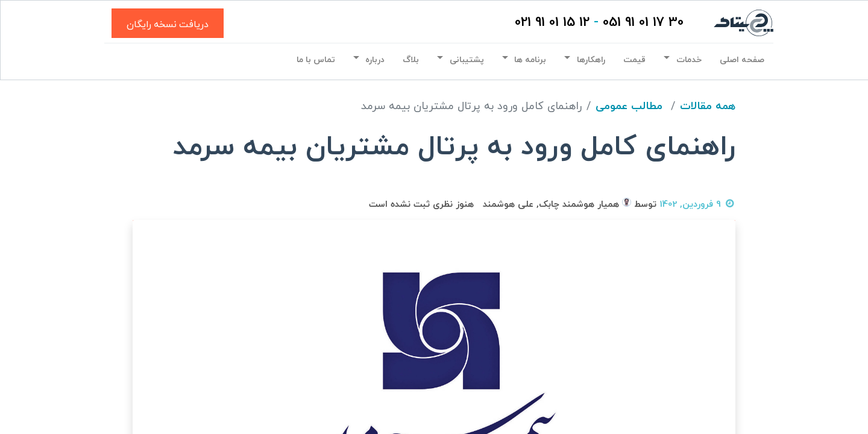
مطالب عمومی (629, 106)
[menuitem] (742, 60)
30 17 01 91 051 (643, 23)
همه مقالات (708, 106)
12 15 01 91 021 (552, 23)
